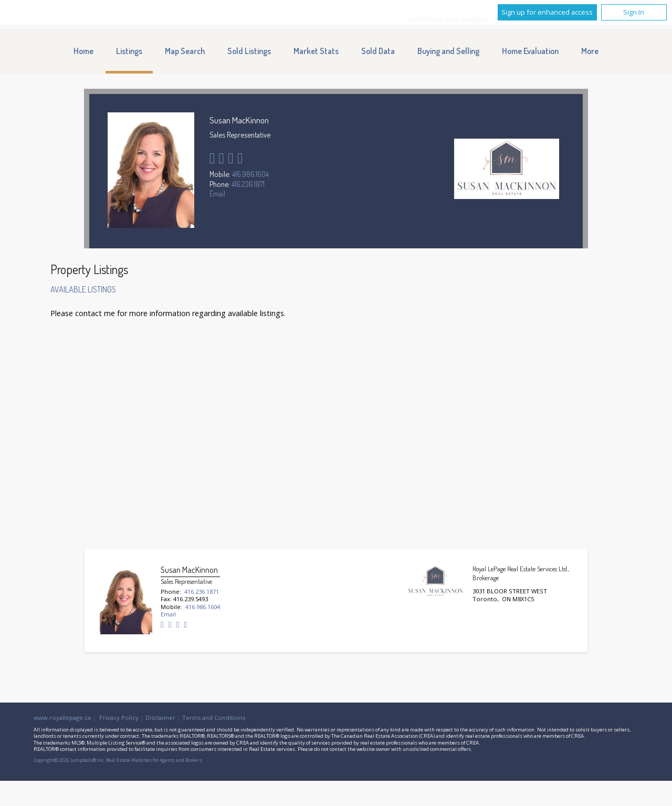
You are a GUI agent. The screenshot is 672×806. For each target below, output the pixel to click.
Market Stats (316, 51)
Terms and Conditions (214, 718)
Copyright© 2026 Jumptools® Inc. (69, 760)
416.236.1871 (248, 184)
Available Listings (83, 289)
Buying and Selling (448, 51)
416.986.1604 (250, 174)
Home (83, 51)
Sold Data (378, 51)
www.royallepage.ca (62, 718)
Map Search (185, 51)
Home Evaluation (530, 51)
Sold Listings (249, 51)
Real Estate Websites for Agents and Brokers (154, 760)
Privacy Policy (119, 718)
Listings (129, 51)
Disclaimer (160, 718)
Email (217, 193)
